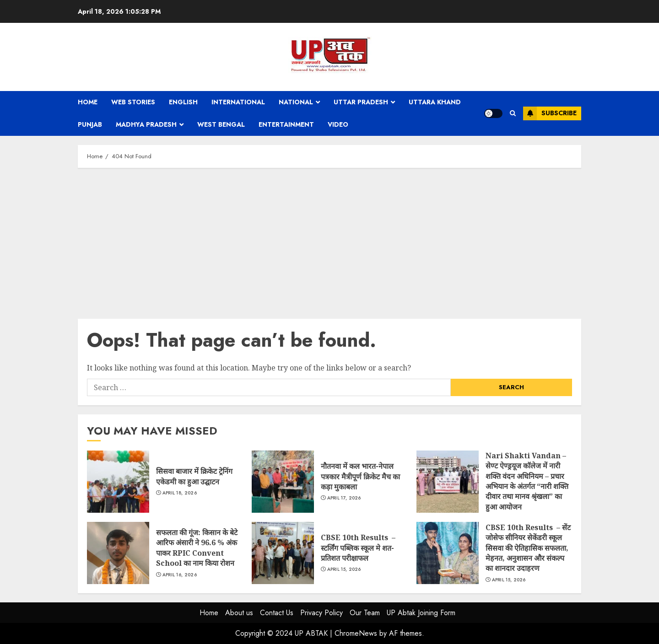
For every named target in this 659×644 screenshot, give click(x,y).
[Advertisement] (329, 241)
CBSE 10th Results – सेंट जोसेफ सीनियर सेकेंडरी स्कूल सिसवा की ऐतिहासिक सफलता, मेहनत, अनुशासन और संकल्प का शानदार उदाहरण (448, 553)
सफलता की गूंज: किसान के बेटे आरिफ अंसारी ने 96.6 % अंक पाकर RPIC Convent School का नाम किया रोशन (118, 553)
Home (88, 102)
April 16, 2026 (180, 575)
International (238, 102)
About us (239, 613)
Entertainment (286, 124)
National (296, 102)
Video (338, 124)
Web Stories (133, 102)
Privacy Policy (321, 613)
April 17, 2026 (344, 498)
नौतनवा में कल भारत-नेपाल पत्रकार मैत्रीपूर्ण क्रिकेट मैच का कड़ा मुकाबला (283, 482)
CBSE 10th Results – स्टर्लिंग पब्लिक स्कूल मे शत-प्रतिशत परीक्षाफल (283, 553)
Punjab (90, 124)
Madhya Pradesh (146, 124)
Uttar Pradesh (361, 102)
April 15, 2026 (344, 569)
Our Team (365, 613)
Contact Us (277, 613)
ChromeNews (356, 633)
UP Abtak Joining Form (421, 613)
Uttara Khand (435, 102)
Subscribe (550, 113)
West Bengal (221, 124)
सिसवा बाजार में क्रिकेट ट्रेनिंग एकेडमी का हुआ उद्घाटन (118, 482)
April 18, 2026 (180, 493)
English (183, 102)
